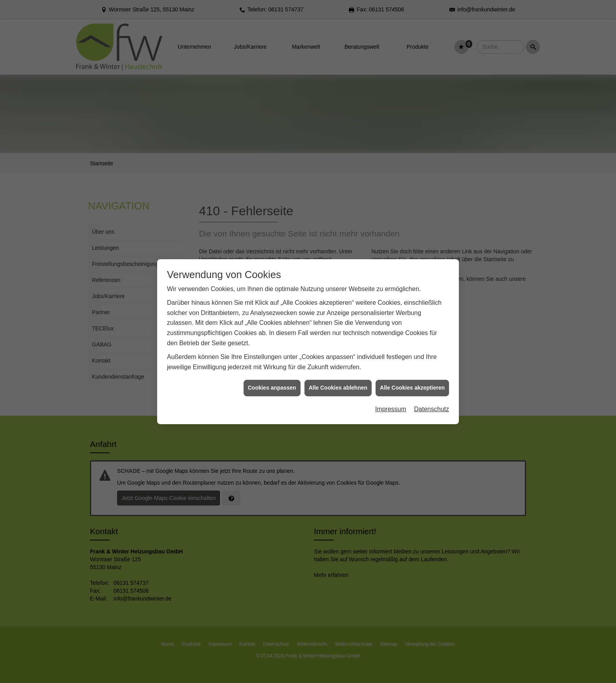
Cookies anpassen (272, 377)
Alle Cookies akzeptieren (412, 377)
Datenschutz (432, 398)
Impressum (391, 398)
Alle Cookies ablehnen (338, 377)
